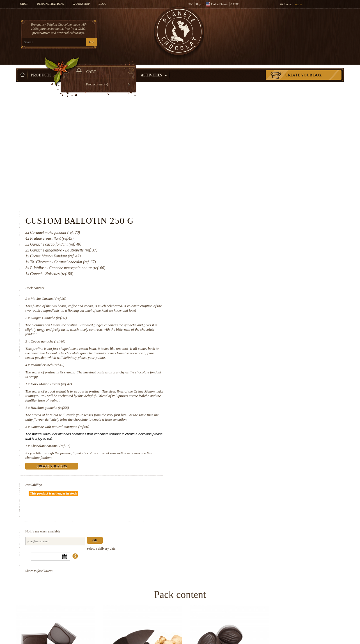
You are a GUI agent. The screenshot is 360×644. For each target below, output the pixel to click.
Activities (154, 67)
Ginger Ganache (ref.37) (237, 188)
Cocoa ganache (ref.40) (236, 211)
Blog (102, 4)
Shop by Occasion (114, 67)
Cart (303, 27)
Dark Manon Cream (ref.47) (239, 254)
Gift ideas (74, 67)
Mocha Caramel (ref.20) (237, 169)
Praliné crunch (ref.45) (236, 235)
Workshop (81, 4)
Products (43, 67)
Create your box (303, 67)
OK (82, 42)
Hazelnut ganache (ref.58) (238, 278)
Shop (24, 4)
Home (20, 77)
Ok (283, 394)
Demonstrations (50, 4)
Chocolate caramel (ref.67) (239, 316)
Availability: (222, 355)
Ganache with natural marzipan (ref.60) (248, 297)
